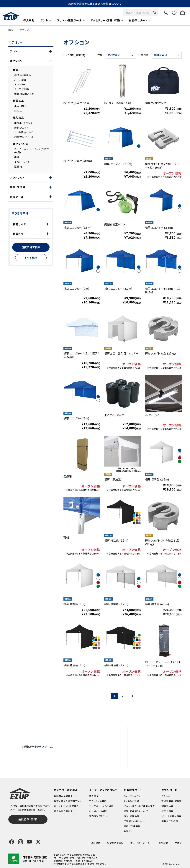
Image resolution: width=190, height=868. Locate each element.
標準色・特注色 (23, 75)
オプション (25, 30)
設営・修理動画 (154, 740)
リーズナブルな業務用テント (68, 806)
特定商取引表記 (116, 843)
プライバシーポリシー (141, 843)
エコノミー (20, 84)
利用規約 (96, 843)
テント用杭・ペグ (23, 132)
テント (44, 20)
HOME (12, 30)
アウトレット (17, 178)
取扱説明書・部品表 (172, 801)
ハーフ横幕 (20, 80)
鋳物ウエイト (21, 128)
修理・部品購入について (136, 811)
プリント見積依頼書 (171, 816)
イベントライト (22, 162)
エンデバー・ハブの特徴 (101, 806)
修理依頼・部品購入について (161, 747)
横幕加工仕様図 (170, 821)
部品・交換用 (18, 187)
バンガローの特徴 (98, 811)
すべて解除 (31, 258)
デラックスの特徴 (98, 801)
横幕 (16, 70)
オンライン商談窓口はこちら (90, 747)
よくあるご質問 (153, 732)
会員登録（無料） (28, 819)
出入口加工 (21, 106)
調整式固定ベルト (24, 137)
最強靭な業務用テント (65, 796)
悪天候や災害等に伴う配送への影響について (95, 4)
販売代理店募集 (154, 761)
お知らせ (128, 831)
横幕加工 (18, 101)
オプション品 (21, 144)
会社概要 (164, 843)
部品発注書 (167, 806)
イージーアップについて (103, 790)
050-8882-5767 (67, 858)
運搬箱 (18, 166)
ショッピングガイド (133, 796)
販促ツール (17, 197)
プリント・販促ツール (69, 20)
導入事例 (29, 20)
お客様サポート (138, 20)
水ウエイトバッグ (23, 123)
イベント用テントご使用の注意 (139, 806)
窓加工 (18, 111)
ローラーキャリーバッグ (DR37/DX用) (32, 151)
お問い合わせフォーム (37, 747)
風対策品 (18, 118)
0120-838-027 (44, 761)
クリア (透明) (22, 89)
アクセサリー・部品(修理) (105, 20)
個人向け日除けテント (65, 811)
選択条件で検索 (31, 247)
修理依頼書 (167, 811)
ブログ (178, 843)
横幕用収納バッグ (24, 94)
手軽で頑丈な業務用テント (68, 801)
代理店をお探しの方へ (158, 754)
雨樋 (17, 157)
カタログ (166, 796)
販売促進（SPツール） (100, 816)
